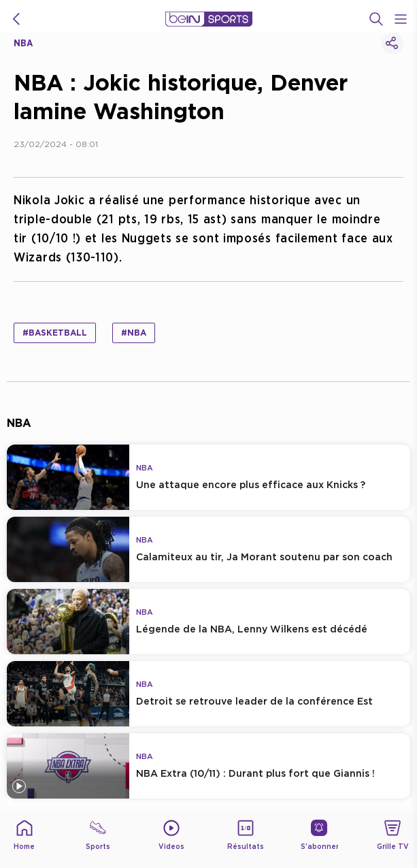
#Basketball (55, 333)
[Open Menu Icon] (401, 19)
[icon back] (16, 19)
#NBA (134, 333)
